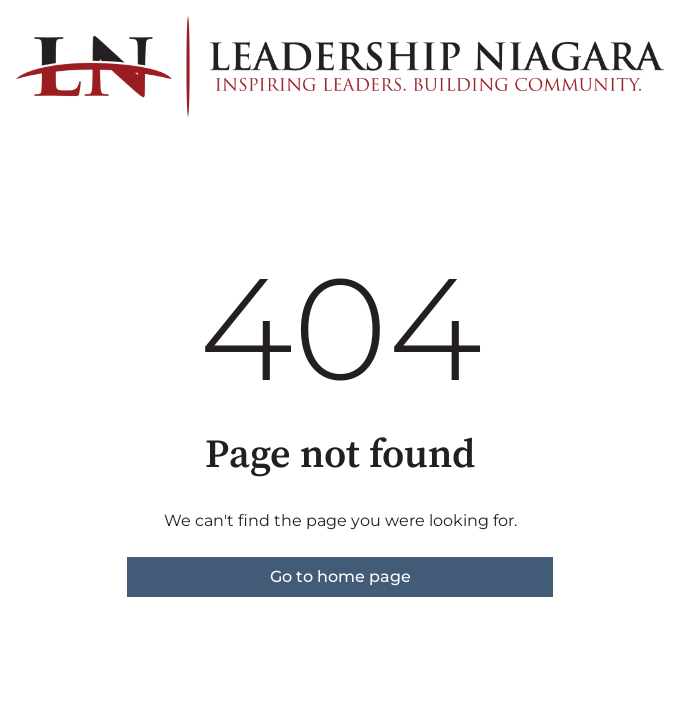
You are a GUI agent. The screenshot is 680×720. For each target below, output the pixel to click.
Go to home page (340, 576)
